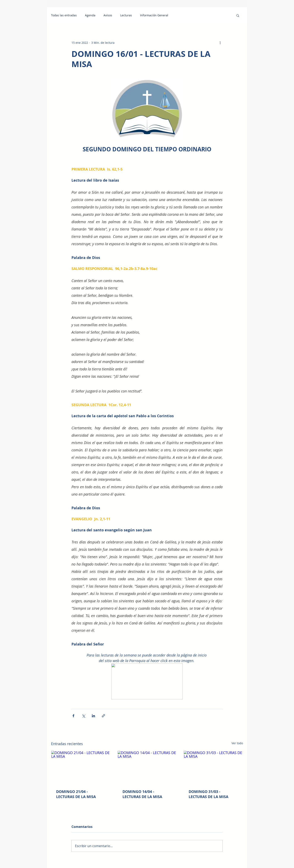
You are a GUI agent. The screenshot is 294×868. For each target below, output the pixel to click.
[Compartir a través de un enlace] (103, 716)
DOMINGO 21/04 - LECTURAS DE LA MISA (76, 794)
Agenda (90, 15)
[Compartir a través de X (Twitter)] (83, 716)
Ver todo (237, 743)
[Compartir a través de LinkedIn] (93, 716)
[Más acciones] (220, 43)
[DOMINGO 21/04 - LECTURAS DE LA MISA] (81, 767)
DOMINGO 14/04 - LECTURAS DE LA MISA (142, 794)
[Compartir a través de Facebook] (73, 716)
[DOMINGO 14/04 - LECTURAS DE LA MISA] (147, 767)
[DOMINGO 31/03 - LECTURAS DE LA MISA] (213, 767)
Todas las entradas (64, 15)
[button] (238, 15)
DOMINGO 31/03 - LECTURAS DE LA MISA (208, 794)
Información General (154, 15)
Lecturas (126, 15)
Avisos (108, 15)
